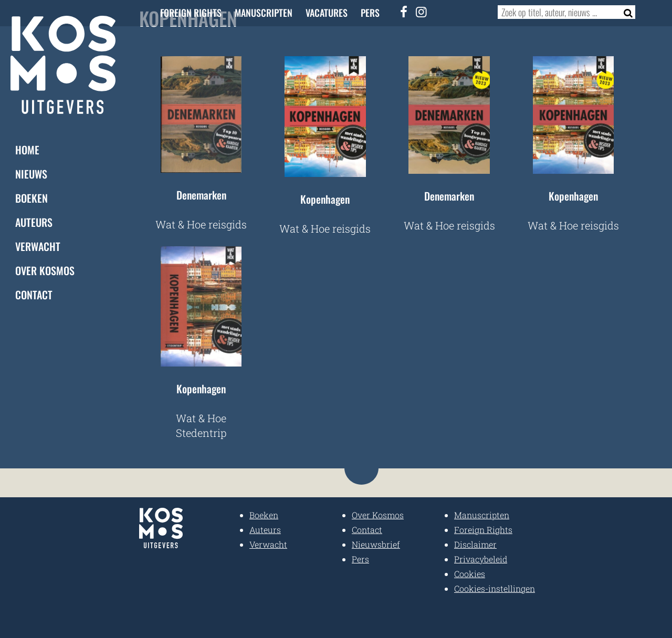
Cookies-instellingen (495, 588)
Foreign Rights (191, 13)
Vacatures (327, 13)
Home (27, 149)
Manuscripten (264, 13)
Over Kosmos (45, 270)
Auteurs (34, 222)
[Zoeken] (625, 12)
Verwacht (38, 246)
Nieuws (31, 173)
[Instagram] (422, 12)
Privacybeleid (481, 559)
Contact (34, 294)
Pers (370, 13)
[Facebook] (404, 12)
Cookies (470, 574)
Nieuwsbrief (376, 544)
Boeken (31, 197)
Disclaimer (475, 544)
